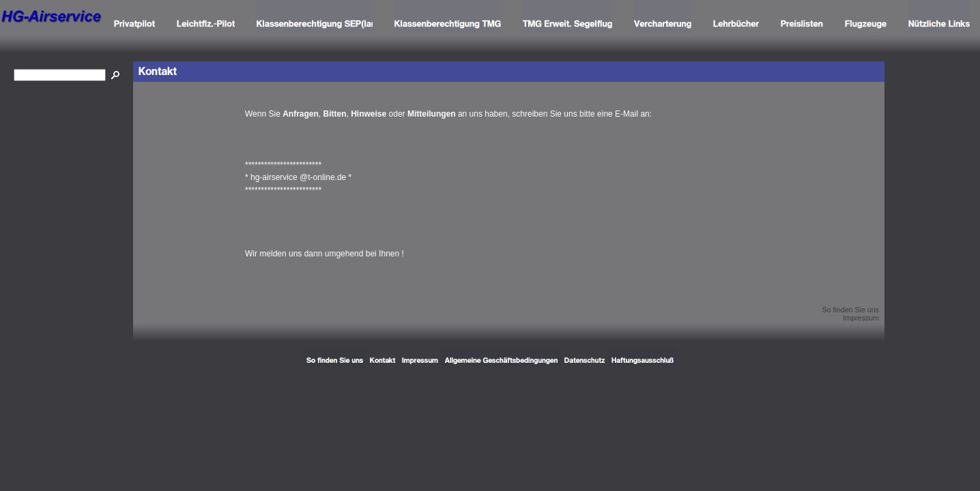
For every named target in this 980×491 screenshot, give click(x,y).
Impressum (861, 318)
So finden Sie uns (850, 310)
